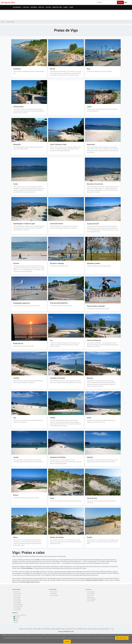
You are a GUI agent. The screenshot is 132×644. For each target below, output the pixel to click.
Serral (89, 418)
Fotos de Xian (90, 595)
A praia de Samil (93, 224)
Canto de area (92, 498)
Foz (51, 340)
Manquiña (17, 144)
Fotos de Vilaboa (17, 608)
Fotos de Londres (54, 595)
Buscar (120, 2)
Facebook (17, 617)
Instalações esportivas (21, 303)
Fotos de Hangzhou (91, 599)
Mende (53, 69)
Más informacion (122, 638)
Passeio (16, 263)
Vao (15, 418)
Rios (88, 69)
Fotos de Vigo (17, 592)
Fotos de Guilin (90, 597)
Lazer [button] (71, 7)
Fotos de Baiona (17, 597)
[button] (127, 2)
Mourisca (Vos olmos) (95, 184)
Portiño (89, 537)
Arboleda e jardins (93, 263)
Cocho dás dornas (57, 224)
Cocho (16, 184)
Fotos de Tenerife (17, 594)
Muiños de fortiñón (57, 537)
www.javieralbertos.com (66, 631)
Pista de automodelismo (59, 303)
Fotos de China (89, 590)
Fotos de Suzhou (91, 601)
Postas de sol (18, 343)
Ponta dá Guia (18, 107)
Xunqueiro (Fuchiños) (58, 457)
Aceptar (67, 641)
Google (17, 619)
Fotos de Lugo (17, 595)
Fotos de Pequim (91, 594)
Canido (16, 457)
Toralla (53, 418)
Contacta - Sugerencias (21, 615)
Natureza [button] (34, 7)
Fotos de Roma (54, 592)
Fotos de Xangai (91, 592)
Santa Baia (91, 144)
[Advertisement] (66, 14)
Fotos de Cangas (17, 601)
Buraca (16, 495)
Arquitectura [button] (57, 7)
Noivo (15, 537)
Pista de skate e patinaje (96, 306)
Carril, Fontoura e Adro (58, 144)
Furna (52, 498)
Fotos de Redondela (18, 604)
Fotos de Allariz (17, 610)
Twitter (17, 620)
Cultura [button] (48, 7)
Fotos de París (53, 594)
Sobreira (90, 457)
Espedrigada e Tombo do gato (24, 224)
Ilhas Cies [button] (26, 7)
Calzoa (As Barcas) (94, 340)
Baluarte (90, 378)
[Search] (107, 2)
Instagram (16, 622)
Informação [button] (17, 7)
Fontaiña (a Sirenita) (57, 378)
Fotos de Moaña (17, 603)
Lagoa (89, 107)
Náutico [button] (41, 7)
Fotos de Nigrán (17, 599)
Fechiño (16, 378)
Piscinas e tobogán (57, 263)
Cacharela (17, 69)
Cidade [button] (66, 7)
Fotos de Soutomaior (18, 606)
